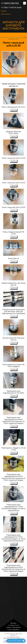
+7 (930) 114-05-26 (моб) (11, 7)
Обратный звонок (6, 14)
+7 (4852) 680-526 (10, 3)
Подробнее (13, 110)
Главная (2, 38)
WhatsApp (4, 11)
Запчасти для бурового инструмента (14, 38)
